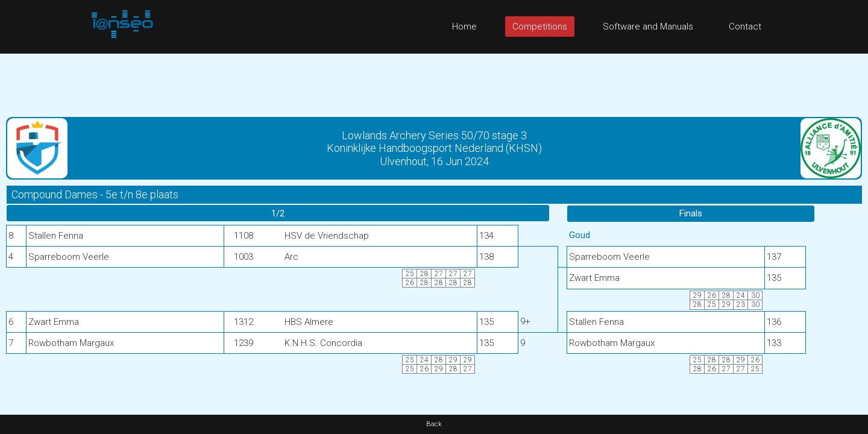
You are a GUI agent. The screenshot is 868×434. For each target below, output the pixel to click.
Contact (745, 27)
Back (434, 424)
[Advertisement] (434, 81)
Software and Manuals (648, 27)
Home (464, 27)
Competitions (540, 27)
